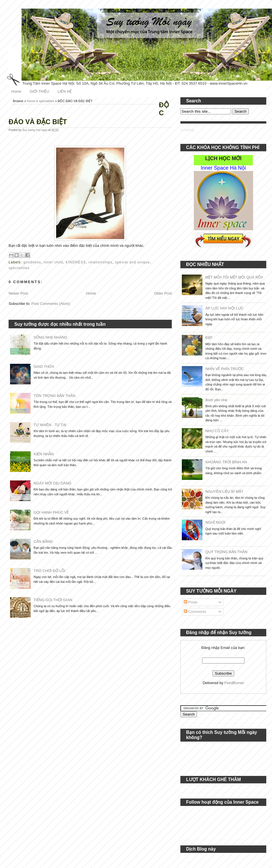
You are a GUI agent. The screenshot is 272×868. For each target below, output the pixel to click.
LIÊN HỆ (65, 91)
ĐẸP (209, 338)
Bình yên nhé (216, 400)
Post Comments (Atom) (51, 304)
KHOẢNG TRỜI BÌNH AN (226, 462)
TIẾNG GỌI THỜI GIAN (53, 600)
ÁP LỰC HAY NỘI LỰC (224, 308)
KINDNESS (76, 262)
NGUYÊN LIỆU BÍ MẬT (224, 491)
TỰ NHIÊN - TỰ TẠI (50, 425)
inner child (53, 262)
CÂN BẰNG (43, 542)
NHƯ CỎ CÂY (217, 431)
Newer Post (18, 293)
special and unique (132, 262)
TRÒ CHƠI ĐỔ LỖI (49, 571)
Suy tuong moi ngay (35, 130)
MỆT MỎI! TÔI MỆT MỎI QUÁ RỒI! (234, 277)
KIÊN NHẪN (44, 454)
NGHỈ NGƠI (215, 522)
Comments (195, 612)
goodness (32, 262)
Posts (191, 602)
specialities (47, 101)
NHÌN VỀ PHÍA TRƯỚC (224, 369)
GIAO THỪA (44, 367)
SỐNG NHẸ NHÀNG (50, 337)
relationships (100, 262)
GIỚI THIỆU (40, 91)
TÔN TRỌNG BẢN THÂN (54, 396)
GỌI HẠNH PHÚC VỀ (51, 512)
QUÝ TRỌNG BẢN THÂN (226, 552)
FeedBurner (234, 683)
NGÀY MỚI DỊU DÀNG (52, 483)
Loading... (189, 130)
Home (16, 91)
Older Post (163, 293)
